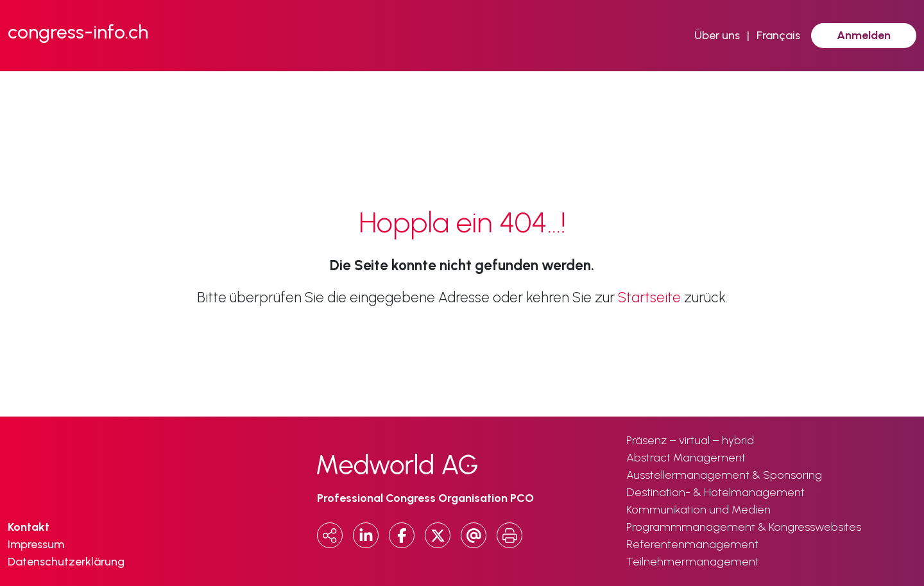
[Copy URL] (330, 535)
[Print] (509, 535)
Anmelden (864, 35)
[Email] (474, 535)
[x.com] (438, 535)
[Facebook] (402, 535)
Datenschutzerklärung (66, 562)
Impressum (36, 544)
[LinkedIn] (366, 535)
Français (778, 35)
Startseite (649, 297)
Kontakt (29, 527)
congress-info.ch (78, 32)
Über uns (717, 35)
